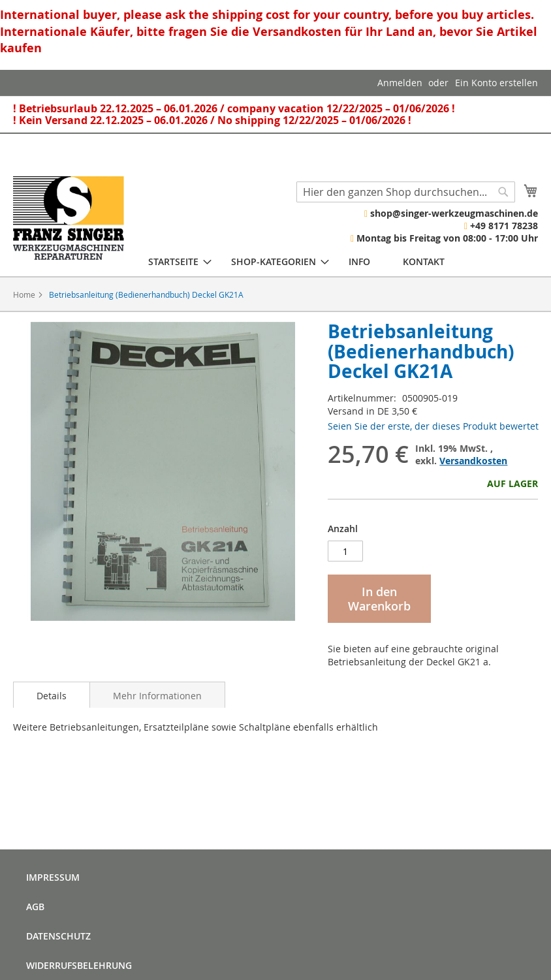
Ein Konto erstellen (496, 83)
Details (52, 696)
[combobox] (406, 192)
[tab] (52, 695)
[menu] (296, 261)
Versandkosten (473, 461)
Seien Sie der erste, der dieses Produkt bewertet (433, 426)
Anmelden (400, 83)
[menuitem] (173, 261)
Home (24, 294)
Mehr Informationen (157, 696)
